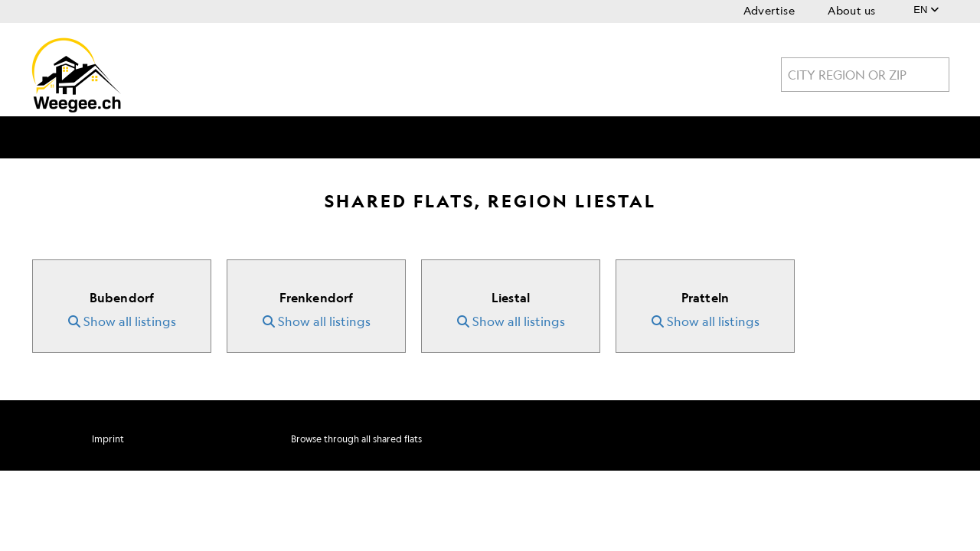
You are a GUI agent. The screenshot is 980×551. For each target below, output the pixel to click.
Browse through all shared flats (356, 439)
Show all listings (122, 321)
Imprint (108, 439)
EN (926, 10)
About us (851, 10)
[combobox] (865, 75)
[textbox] (865, 75)
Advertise (769, 10)
